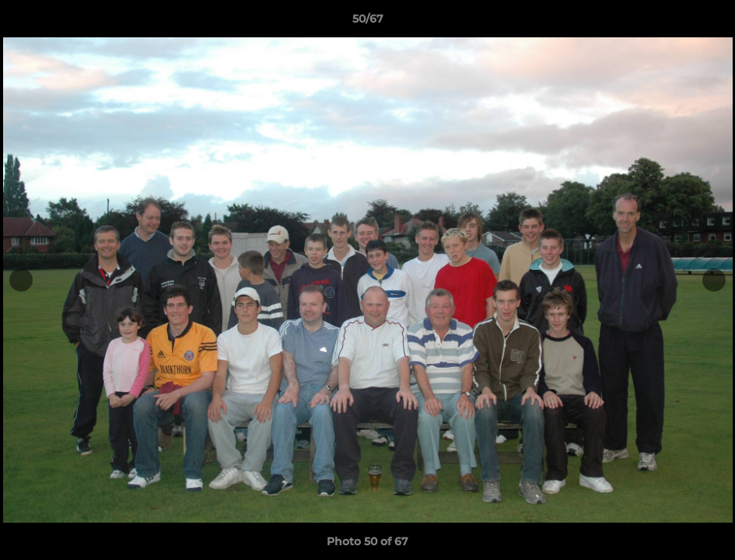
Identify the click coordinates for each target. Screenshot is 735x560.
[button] (707, 23)
